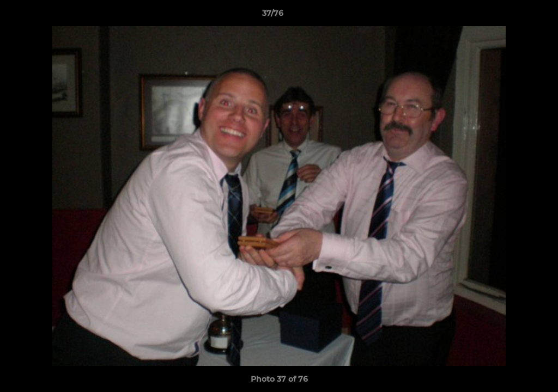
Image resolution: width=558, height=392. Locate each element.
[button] (512, 16)
